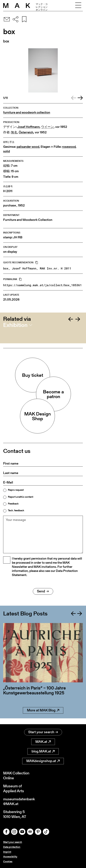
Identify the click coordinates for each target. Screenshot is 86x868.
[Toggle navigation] (78, 6)
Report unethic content (21, 497)
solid (7, 151)
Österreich (26, 132)
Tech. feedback (16, 510)
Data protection (12, 847)
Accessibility (10, 857)
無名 (14, 132)
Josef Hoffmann (28, 127)
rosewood (69, 147)
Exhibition (15, 325)
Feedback (13, 504)
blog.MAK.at (43, 751)
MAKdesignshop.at (43, 761)
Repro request (16, 490)
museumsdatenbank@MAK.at (20, 801)
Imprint (7, 852)
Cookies (8, 861)
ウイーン (47, 127)
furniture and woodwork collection (27, 112)
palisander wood (28, 147)
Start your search (43, 732)
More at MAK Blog (43, 716)
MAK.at (43, 741)
